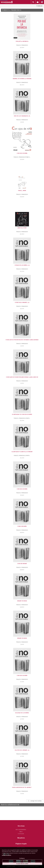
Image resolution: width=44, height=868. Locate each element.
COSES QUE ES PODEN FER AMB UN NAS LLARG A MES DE (22, 377)
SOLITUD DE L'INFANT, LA (22, 750)
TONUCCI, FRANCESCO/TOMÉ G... (22, 157)
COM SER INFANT (22, 564)
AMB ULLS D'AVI (22, 228)
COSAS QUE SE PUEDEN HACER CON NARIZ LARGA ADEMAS (22, 340)
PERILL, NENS (22, 191)
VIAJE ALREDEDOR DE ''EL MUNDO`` (22, 787)
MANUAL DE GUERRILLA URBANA (22, 79)
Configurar (22, 858)
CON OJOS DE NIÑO (22, 489)
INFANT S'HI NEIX (22, 601)
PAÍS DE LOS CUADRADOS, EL (22, 116)
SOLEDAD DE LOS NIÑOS (22, 713)
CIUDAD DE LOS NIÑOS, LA (22, 265)
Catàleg (21, 834)
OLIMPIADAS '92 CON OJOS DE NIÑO (22, 414)
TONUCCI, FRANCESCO (22, 45)
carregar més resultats (36, 801)
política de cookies (6, 855)
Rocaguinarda (21, 830)
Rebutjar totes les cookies (22, 861)
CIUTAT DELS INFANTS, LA (22, 303)
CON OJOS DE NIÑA (22, 153)
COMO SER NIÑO (22, 526)
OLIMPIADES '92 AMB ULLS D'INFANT (22, 452)
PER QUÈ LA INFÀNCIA (22, 41)
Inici (21, 832)
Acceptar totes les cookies (22, 864)
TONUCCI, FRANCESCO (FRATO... (22, 418)
